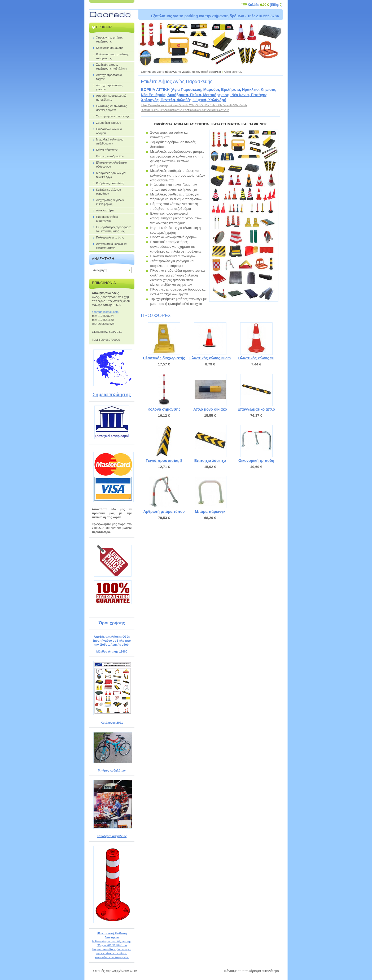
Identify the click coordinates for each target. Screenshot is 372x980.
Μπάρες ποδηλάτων (112, 770)
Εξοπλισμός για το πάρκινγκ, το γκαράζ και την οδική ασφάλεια (181, 72)
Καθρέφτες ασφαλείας (112, 836)
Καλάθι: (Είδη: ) (265, 5)
